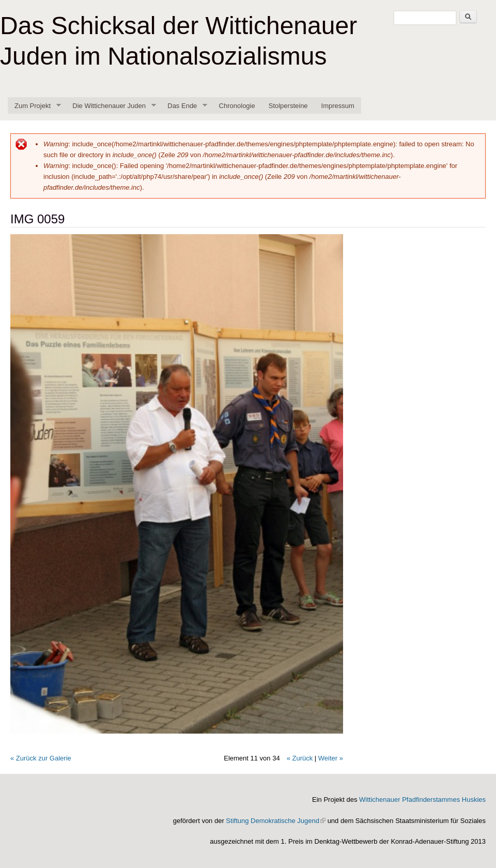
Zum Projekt (34, 106)
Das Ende (184, 106)
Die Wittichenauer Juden (111, 106)
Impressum (338, 106)
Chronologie (237, 106)
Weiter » (331, 758)
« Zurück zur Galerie (41, 758)
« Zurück (300, 758)
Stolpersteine (288, 106)
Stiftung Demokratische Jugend (276, 821)
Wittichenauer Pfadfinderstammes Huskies (422, 800)
